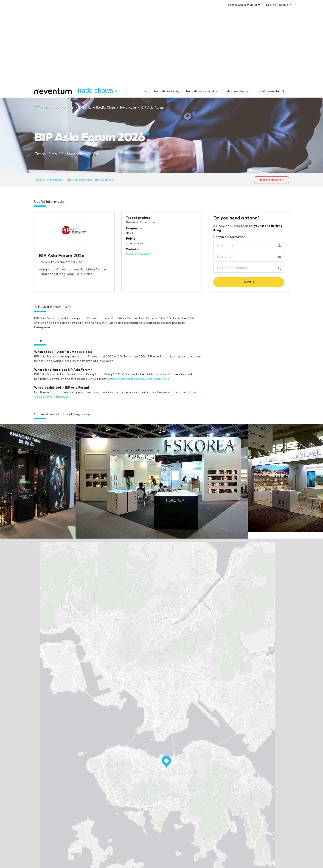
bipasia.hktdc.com (139, 254)
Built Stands (104, 180)
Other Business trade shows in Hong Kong (139, 379)
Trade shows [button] (98, 91)
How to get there (79, 180)
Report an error (271, 180)
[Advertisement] (162, 51)
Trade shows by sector (238, 91)
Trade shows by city (167, 91)
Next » (249, 282)
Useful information (50, 180)
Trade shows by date (272, 91)
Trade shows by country (201, 91)
